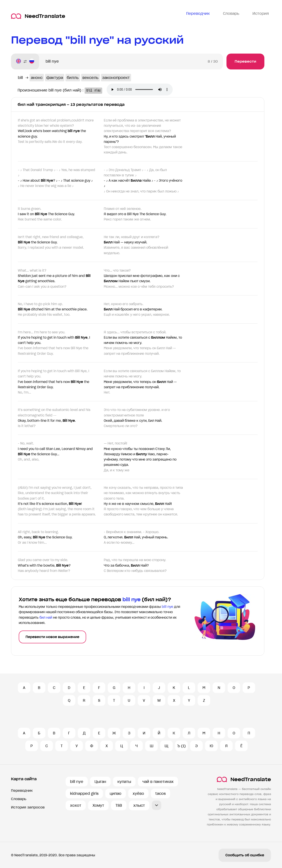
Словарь (19, 799)
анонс (37, 78)
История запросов (28, 807)
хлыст (139, 805)
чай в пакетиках (158, 782)
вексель (90, 78)
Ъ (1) (181, 746)
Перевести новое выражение (52, 637)
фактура (55, 78)
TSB (119, 805)
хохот (76, 805)
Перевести (245, 61)
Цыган (100, 782)
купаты (124, 782)
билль (73, 78)
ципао (116, 793)
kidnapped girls (84, 793)
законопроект (116, 78)
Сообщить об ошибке (245, 855)
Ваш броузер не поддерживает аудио (145, 90)
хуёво (138, 793)
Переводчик (22, 791)
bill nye (77, 782)
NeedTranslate (38, 16)
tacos (160, 793)
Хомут (98, 805)
